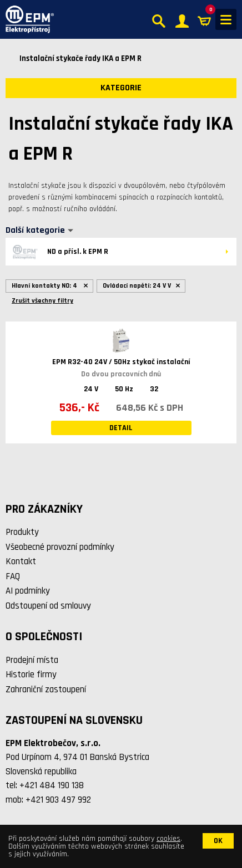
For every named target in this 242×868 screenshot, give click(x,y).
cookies (168, 839)
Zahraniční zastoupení (46, 690)
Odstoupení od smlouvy (48, 606)
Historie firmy (31, 675)
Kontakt (21, 561)
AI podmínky (28, 591)
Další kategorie (35, 231)
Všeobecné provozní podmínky (60, 547)
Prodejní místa (32, 660)
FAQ (13, 576)
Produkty (22, 532)
